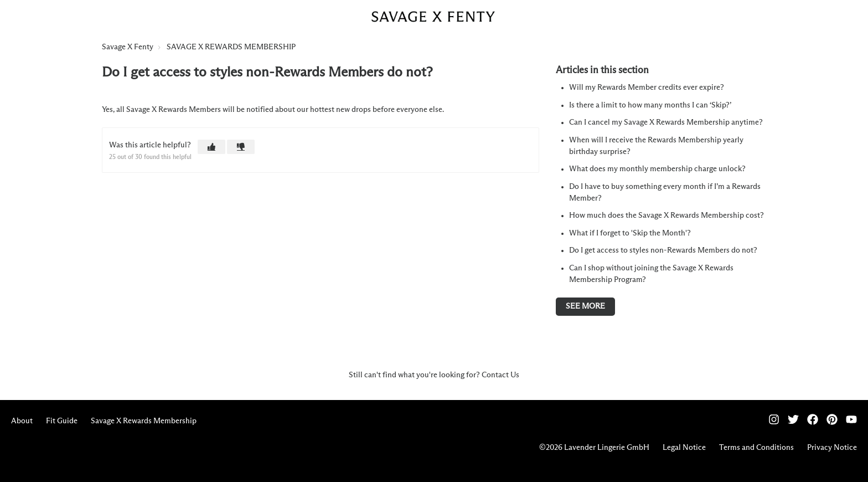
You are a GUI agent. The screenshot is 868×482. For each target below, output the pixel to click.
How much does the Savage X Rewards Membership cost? (666, 216)
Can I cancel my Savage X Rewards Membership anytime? (666, 122)
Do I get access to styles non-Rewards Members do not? (663, 250)
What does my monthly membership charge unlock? (657, 169)
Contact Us (500, 375)
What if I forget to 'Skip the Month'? (630, 233)
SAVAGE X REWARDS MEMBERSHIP (231, 47)
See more (585, 306)
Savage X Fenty (128, 47)
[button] (211, 147)
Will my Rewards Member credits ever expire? (647, 88)
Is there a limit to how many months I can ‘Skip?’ (650, 105)
